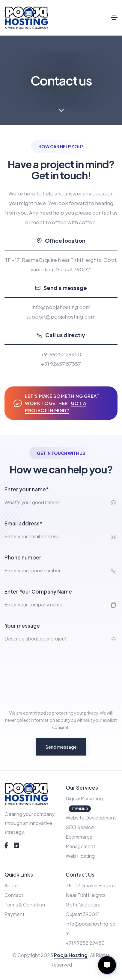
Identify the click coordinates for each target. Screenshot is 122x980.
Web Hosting (80, 856)
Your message (22, 626)
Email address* (24, 523)
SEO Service (80, 827)
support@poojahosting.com (61, 317)
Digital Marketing (84, 798)
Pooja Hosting (71, 955)
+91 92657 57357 (61, 364)
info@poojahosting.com (61, 307)
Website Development (91, 818)
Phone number (23, 557)
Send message (61, 747)
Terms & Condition (25, 905)
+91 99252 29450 (61, 354)
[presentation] (50, 692)
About (11, 885)
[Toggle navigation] (114, 18)
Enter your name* (27, 489)
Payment (15, 914)
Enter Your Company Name (38, 591)
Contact (14, 895)
